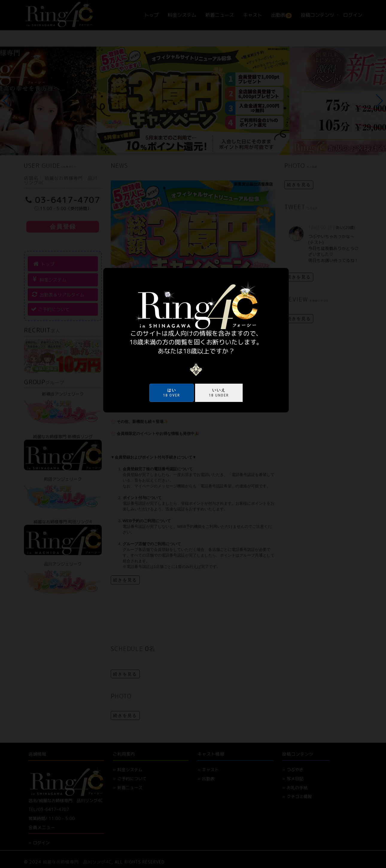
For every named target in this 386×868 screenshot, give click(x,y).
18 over (172, 393)
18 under (219, 393)
